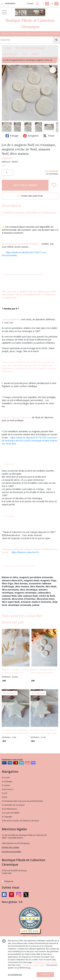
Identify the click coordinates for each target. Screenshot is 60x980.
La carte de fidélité (11, 813)
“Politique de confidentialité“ (33, 965)
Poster (49, 136)
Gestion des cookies (11, 847)
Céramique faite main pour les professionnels (22, 801)
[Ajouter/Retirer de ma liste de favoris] (54, 185)
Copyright (7, 817)
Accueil (8, 48)
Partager (12, 136)
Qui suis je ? (8, 789)
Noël (24, 54)
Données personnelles (11, 852)
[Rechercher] (56, 40)
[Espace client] (37, 4)
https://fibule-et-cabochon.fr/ (25, 552)
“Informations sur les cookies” (45, 962)
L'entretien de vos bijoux (13, 805)
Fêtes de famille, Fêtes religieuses (30, 48)
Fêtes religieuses (10, 54)
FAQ (4, 797)
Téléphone (8, 881)
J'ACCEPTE (45, 974)
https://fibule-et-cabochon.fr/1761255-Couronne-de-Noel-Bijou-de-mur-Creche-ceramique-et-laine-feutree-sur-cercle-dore (30, 441)
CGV (4, 793)
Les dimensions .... (10, 809)
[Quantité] (7, 173)
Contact (30, 4)
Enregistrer (31, 136)
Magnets (35, 54)
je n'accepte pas (15, 974)
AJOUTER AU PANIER (25, 185)
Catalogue (7, 781)
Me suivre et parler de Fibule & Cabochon (20, 821)
